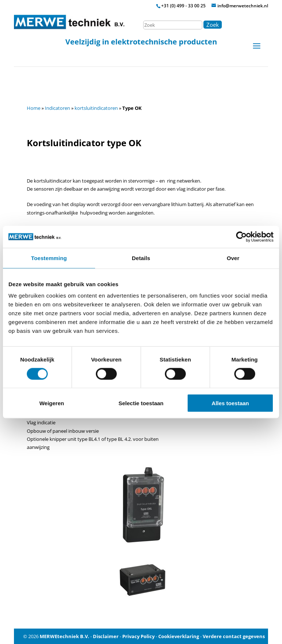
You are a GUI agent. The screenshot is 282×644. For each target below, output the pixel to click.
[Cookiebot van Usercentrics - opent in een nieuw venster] (241, 237)
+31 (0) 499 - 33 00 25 (183, 6)
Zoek (213, 25)
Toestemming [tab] (49, 258)
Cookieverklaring (179, 636)
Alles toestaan (230, 403)
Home (34, 108)
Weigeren (52, 403)
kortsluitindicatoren (96, 108)
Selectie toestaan (141, 403)
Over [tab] (233, 258)
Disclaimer (106, 636)
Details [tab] (141, 258)
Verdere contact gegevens (234, 636)
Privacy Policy (138, 636)
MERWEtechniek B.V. (64, 636)
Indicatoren (57, 108)
